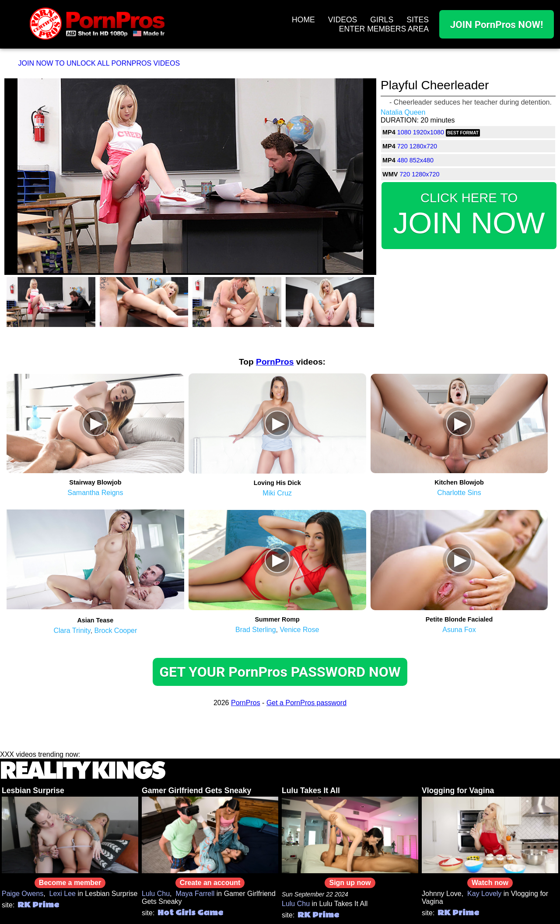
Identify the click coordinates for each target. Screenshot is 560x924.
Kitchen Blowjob (459, 482)
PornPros (275, 362)
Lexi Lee (63, 894)
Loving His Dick (277, 483)
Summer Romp (277, 619)
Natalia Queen (403, 112)
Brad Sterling (256, 630)
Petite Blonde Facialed (459, 619)
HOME (303, 20)
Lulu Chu (156, 894)
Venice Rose (299, 630)
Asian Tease (95, 620)
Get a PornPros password (306, 703)
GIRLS (382, 20)
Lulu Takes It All (311, 790)
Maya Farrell (195, 894)
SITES (418, 20)
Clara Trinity (72, 631)
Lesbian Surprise (33, 790)
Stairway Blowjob (95, 482)
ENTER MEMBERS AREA (384, 29)
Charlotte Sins (459, 493)
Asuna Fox (459, 630)
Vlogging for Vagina (458, 790)
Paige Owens (23, 894)
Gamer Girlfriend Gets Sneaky (196, 790)
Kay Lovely (484, 894)
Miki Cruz (277, 493)
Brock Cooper (116, 631)
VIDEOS (343, 20)
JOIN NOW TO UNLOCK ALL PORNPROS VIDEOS (99, 63)
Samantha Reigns (95, 493)
